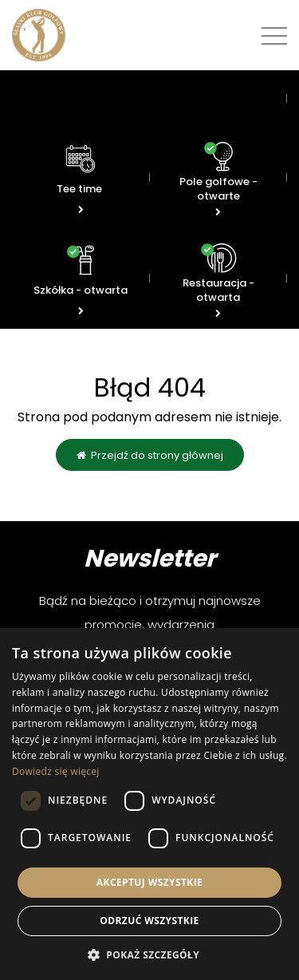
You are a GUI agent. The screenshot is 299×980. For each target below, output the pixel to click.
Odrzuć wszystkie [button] (149, 921)
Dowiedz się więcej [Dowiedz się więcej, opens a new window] (56, 771)
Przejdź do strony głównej (150, 455)
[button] (149, 954)
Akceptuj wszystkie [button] (149, 882)
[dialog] (149, 804)
